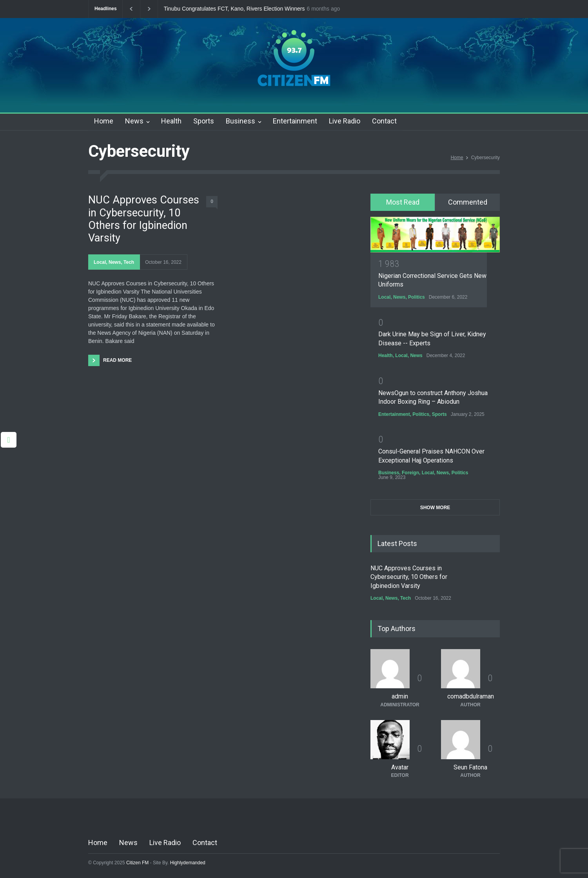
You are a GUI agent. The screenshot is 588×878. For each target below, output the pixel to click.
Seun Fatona (470, 767)
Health (171, 121)
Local (100, 262)
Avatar (400, 767)
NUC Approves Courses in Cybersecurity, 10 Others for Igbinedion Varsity (144, 219)
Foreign (410, 473)
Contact (384, 121)
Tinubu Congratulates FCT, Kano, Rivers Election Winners (234, 9)
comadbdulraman (471, 696)
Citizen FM (138, 863)
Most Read (403, 202)
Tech (129, 262)
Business (240, 121)
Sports (204, 121)
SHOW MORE (435, 508)
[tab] (403, 202)
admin (400, 696)
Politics (416, 297)
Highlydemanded (188, 863)
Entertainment (295, 121)
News (134, 121)
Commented (468, 202)
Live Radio (345, 121)
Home (104, 121)
